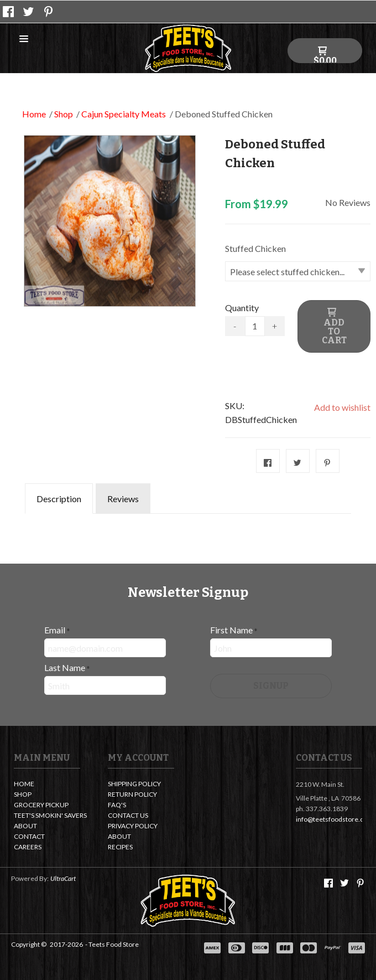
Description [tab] (59, 499)
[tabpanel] (188, 522)
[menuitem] (47, 785)
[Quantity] (255, 326)
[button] (24, 39)
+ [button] (275, 326)
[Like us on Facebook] (8, 12)
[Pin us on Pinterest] (49, 12)
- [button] (235, 326)
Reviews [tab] (123, 499)
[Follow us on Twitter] (29, 12)
